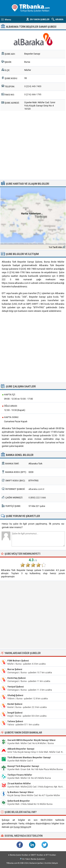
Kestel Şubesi (15, 704)
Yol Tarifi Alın (55, 247)
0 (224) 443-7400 (33, 86)
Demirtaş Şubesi (17, 678)
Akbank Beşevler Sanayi (21, 749)
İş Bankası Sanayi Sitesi (21, 792)
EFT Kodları (51, 855)
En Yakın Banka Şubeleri (34, 859)
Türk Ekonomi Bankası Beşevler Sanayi (29, 757)
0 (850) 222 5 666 (37, 498)
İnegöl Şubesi (15, 713)
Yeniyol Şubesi (16, 687)
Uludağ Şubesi (15, 695)
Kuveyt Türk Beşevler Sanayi (23, 766)
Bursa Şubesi (15, 669)
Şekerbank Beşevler (19, 801)
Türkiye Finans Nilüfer (20, 775)
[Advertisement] (33, 145)
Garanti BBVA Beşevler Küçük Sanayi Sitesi (31, 740)
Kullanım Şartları (37, 863)
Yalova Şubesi (15, 721)
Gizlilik (48, 863)
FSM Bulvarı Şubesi (18, 661)
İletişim (55, 863)
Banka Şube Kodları (19, 855)
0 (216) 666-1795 (33, 94)
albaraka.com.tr (36, 489)
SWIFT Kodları (37, 855)
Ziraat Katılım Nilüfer (19, 783)
